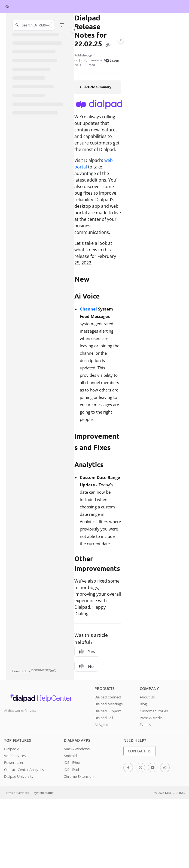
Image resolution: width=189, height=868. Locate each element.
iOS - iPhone (74, 762)
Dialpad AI (12, 749)
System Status (44, 793)
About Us (147, 697)
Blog (143, 704)
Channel (88, 309)
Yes (87, 651)
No (86, 666)
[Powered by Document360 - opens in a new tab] (34, 670)
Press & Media (151, 718)
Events (145, 725)
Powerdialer (14, 762)
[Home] (7, 7)
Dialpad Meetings (109, 704)
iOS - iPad (71, 770)
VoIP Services (15, 756)
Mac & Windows (77, 749)
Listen (112, 60)
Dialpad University (19, 776)
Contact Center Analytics (24, 770)
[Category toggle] (74, 30)
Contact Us (140, 751)
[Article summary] (98, 87)
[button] (33, 25)
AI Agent (101, 725)
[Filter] (62, 25)
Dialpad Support (108, 711)
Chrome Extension (79, 776)
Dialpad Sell (104, 718)
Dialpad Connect (108, 697)
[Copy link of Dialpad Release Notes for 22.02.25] (108, 44)
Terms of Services (16, 793)
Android (70, 756)
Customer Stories (154, 711)
